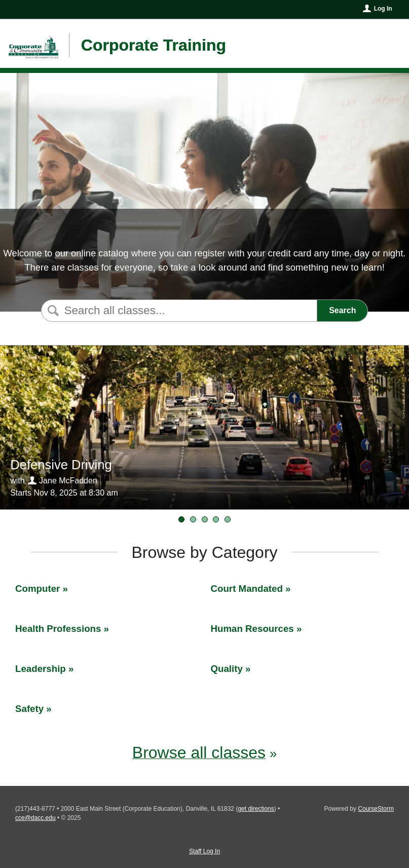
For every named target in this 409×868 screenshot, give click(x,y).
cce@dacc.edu (35, 818)
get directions (256, 809)
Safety (29, 709)
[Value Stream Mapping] (216, 519)
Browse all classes (199, 752)
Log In (383, 9)
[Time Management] (205, 519)
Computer (38, 589)
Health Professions (58, 629)
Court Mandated (247, 589)
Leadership (41, 669)
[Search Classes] (178, 311)
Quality (227, 669)
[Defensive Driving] (181, 519)
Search (342, 310)
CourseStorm (376, 809)
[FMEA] (193, 519)
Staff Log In (204, 851)
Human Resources (252, 629)
